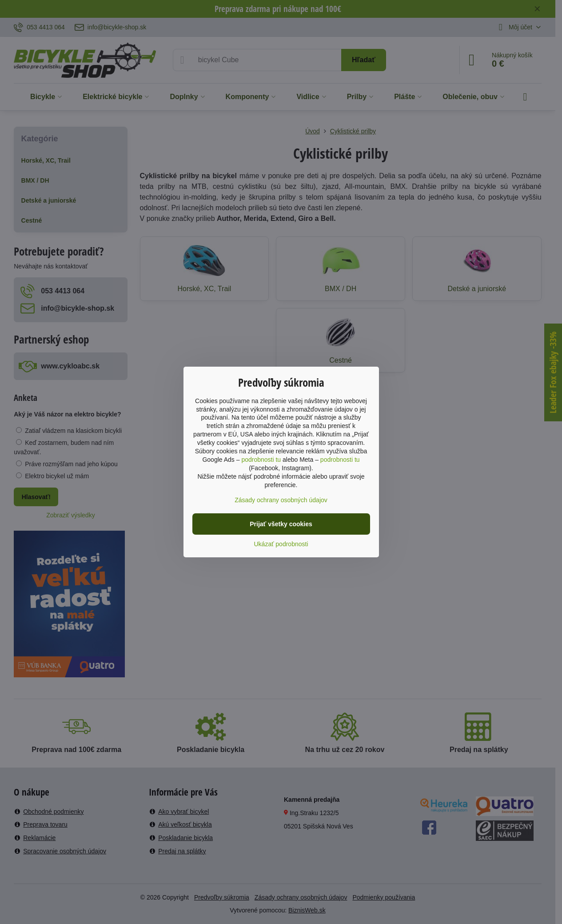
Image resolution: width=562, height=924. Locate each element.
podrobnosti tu (261, 460)
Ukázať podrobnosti (281, 544)
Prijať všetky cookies (281, 524)
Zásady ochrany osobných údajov (281, 500)
